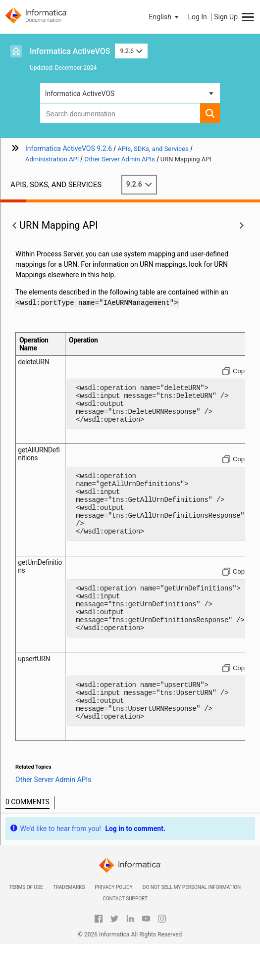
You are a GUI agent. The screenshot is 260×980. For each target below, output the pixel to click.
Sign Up (226, 17)
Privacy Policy (113, 923)
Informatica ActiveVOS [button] (80, 94)
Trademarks (69, 923)
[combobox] (120, 113)
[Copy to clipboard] (235, 371)
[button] (165, 17)
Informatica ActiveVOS (70, 51)
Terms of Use (26, 923)
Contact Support (125, 934)
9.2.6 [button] (131, 51)
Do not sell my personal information (192, 923)
